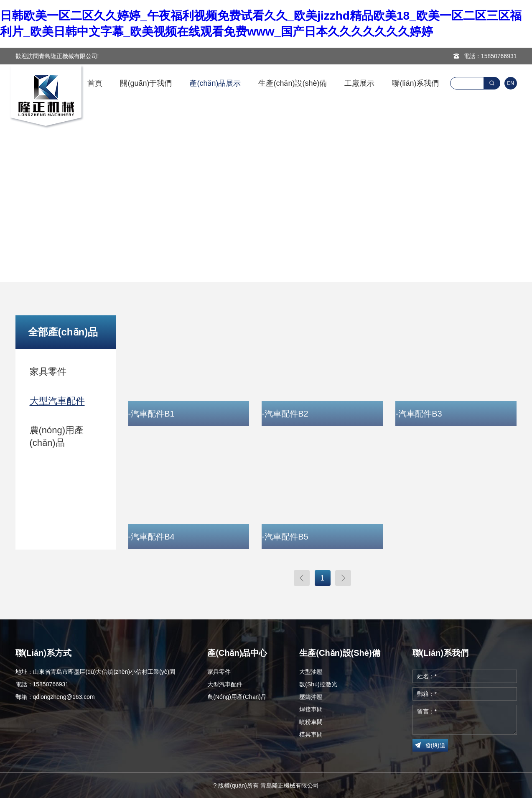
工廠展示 (359, 83)
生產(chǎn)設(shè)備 (293, 83)
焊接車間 (311, 709)
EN (510, 83)
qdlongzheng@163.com (64, 697)
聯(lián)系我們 (415, 83)
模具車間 (311, 734)
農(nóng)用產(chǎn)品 (57, 436)
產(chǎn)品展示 (215, 83)
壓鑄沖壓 (311, 697)
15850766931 (499, 56)
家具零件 (48, 372)
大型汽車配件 (57, 401)
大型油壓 (311, 672)
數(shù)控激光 (318, 684)
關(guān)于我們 (146, 83)
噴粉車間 (311, 722)
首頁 (95, 83)
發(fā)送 (435, 745)
